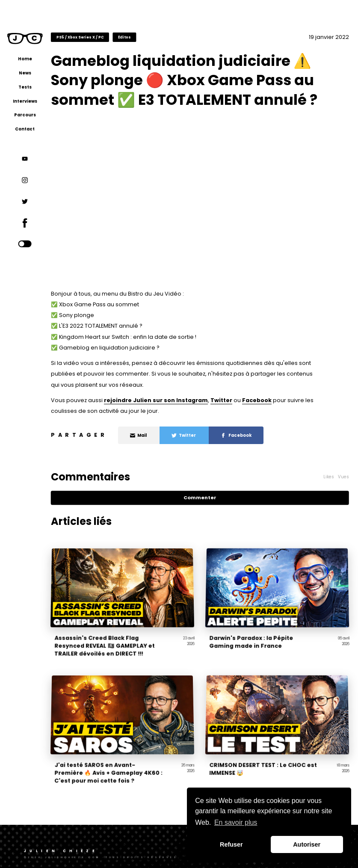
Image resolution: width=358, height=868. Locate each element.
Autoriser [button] (307, 844)
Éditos (143, 37)
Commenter (211, 497)
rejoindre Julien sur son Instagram (175, 399)
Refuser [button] (231, 844)
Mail (157, 434)
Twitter (240, 399)
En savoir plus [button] (236, 822)
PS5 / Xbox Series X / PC (99, 37)
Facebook (276, 399)
